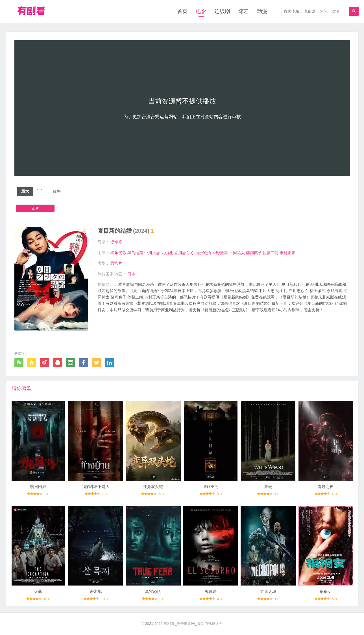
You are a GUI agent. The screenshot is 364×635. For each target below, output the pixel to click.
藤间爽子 (254, 253)
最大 (25, 191)
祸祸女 (326, 591)
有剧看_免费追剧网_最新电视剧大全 (193, 624)
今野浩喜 (220, 253)
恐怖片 (116, 263)
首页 (182, 11)
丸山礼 (167, 253)
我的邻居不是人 (96, 487)
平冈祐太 (237, 253)
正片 (35, 208)
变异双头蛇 (153, 487)
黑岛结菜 (135, 253)
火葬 (38, 591)
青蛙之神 (326, 487)
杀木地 (96, 591)
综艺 (243, 11)
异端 (268, 487)
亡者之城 (268, 591)
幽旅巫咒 (211, 487)
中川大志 (152, 253)
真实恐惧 (153, 591)
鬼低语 (211, 591)
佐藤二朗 (271, 253)
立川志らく (184, 253)
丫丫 (41, 191)
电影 (201, 11)
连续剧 (222, 11)
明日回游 (38, 487)
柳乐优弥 (118, 253)
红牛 (57, 191)
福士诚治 (203, 253)
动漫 (262, 11)
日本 (131, 274)
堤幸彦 (116, 242)
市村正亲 (287, 253)
